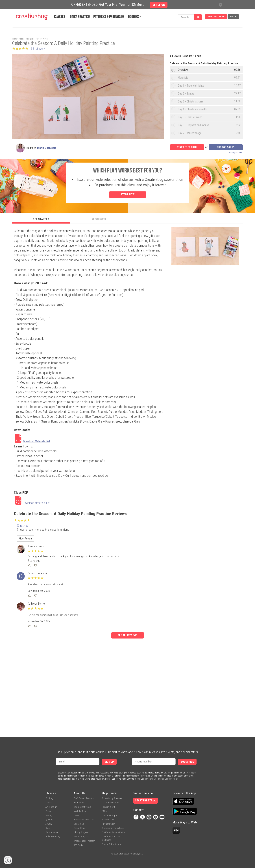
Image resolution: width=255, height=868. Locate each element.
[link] (32, 441)
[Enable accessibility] (8, 860)
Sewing (49, 815)
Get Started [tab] (41, 219)
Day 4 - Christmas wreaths (193, 109)
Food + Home (52, 832)
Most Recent (25, 539)
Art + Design (31, 39)
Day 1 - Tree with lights (191, 86)
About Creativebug (82, 807)
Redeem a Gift (108, 807)
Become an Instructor (84, 820)
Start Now (127, 194)
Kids (48, 828)
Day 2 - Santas (186, 94)
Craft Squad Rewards (84, 798)
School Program (81, 837)
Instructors (79, 803)
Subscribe (187, 762)
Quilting (49, 820)
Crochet (49, 803)
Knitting (49, 798)
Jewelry (49, 824)
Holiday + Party (53, 837)
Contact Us (79, 824)
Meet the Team (80, 811)
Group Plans (80, 828)
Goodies (133, 17)
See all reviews (127, 635)
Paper (48, 811)
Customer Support (111, 815)
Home (14, 39)
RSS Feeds (78, 845)
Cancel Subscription (111, 844)
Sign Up (109, 762)
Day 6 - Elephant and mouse (193, 125)
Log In (233, 17)
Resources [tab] (99, 219)
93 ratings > (38, 49)
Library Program (81, 832)
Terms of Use (108, 820)
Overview (183, 70)
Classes (60, 17)
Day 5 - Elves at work (190, 117)
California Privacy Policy (113, 832)
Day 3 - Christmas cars (191, 101)
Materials (183, 78)
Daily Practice (80, 17)
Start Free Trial (216, 17)
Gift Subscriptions (110, 803)
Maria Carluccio (47, 148)
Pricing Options (236, 153)
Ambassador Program (84, 841)
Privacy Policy (172, 779)
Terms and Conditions (154, 779)
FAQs (104, 811)
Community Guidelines (113, 828)
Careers (77, 815)
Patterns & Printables (109, 17)
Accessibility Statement (113, 798)
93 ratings (22, 526)
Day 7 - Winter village (190, 133)
